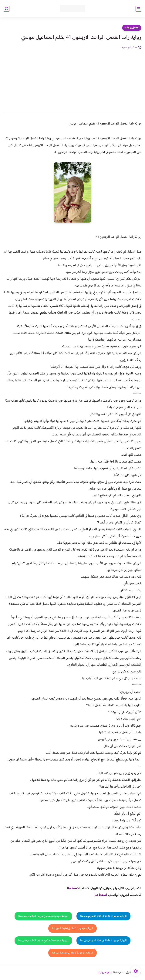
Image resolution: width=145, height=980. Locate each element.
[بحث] (7, 9)
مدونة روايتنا (105, 972)
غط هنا (71, 888)
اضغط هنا (101, 895)
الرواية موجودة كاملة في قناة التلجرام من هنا (103, 916)
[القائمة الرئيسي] (138, 9)
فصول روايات (132, 28)
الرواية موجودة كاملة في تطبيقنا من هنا (72, 928)
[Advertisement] (72, 78)
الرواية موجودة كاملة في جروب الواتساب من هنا (43, 916)
